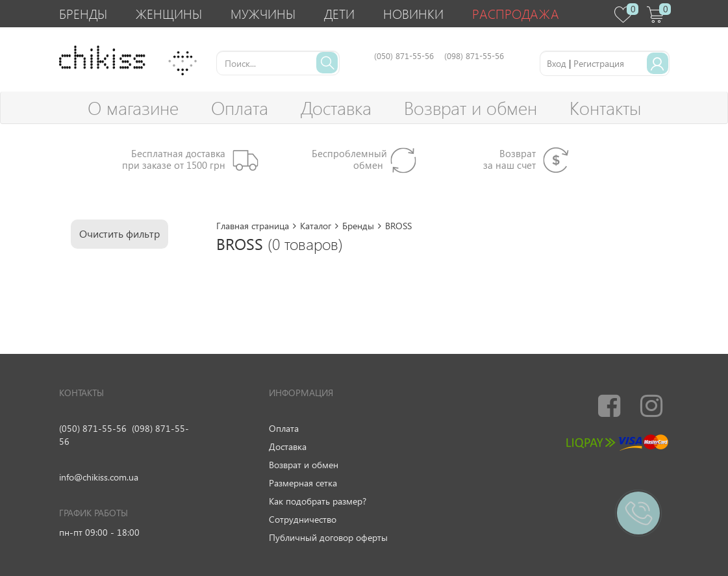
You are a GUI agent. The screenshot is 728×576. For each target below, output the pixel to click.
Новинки (413, 13)
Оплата (240, 107)
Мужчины (263, 13)
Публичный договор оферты (328, 537)
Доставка (336, 107)
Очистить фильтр (119, 233)
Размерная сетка (303, 483)
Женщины (169, 13)
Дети (339, 13)
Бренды (83, 13)
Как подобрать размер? (318, 501)
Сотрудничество (303, 519)
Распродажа (516, 13)
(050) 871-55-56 (93, 428)
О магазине (133, 107)
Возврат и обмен (471, 107)
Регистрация (599, 63)
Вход (557, 63)
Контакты (605, 107)
